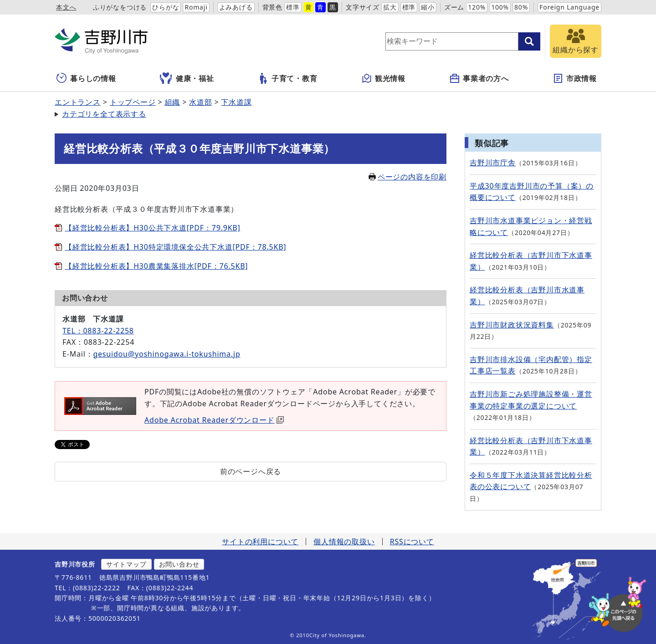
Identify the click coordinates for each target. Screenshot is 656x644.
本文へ (66, 7)
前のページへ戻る (251, 471)
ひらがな (166, 7)
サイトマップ (126, 564)
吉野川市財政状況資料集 (512, 325)
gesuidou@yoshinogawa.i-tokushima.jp (167, 354)
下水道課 (236, 102)
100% (500, 7)
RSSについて (412, 542)
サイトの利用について (260, 542)
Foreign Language (569, 7)
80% (521, 7)
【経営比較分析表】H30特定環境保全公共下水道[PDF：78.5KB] (175, 247)
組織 (173, 102)
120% (477, 7)
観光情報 (383, 78)
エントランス (78, 102)
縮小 (428, 7)
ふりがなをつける (120, 7)
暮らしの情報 (86, 78)
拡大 (390, 7)
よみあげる (236, 7)
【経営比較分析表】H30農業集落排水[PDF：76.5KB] (156, 266)
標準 (293, 7)
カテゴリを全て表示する (104, 114)
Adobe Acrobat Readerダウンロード (214, 420)
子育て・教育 (288, 78)
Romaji (196, 7)
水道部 (200, 102)
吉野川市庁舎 (493, 163)
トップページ (133, 102)
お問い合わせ (179, 564)
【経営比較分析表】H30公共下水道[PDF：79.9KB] (153, 228)
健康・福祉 (187, 78)
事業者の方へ (479, 78)
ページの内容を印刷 (407, 177)
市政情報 (575, 78)
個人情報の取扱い (344, 542)
